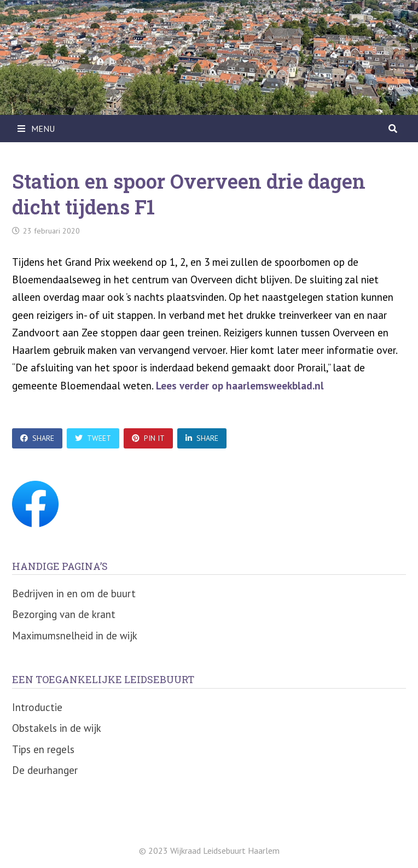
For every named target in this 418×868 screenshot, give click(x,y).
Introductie (37, 707)
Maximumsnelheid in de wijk (75, 636)
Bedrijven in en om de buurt (74, 593)
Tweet (93, 438)
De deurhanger (45, 770)
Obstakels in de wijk (57, 728)
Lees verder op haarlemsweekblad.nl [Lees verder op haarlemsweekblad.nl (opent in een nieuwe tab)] (240, 386)
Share (37, 438)
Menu (36, 129)
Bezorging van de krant (64, 614)
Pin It (148, 438)
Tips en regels (43, 749)
